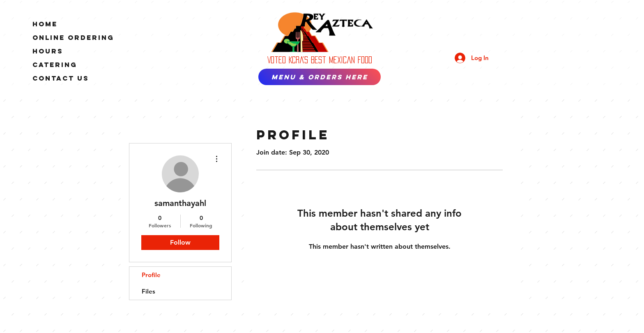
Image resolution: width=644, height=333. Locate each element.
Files (148, 291)
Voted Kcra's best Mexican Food (320, 60)
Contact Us (61, 78)
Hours (48, 51)
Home (45, 24)
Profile (151, 275)
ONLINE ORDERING (73, 37)
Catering (55, 65)
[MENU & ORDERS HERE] (320, 77)
